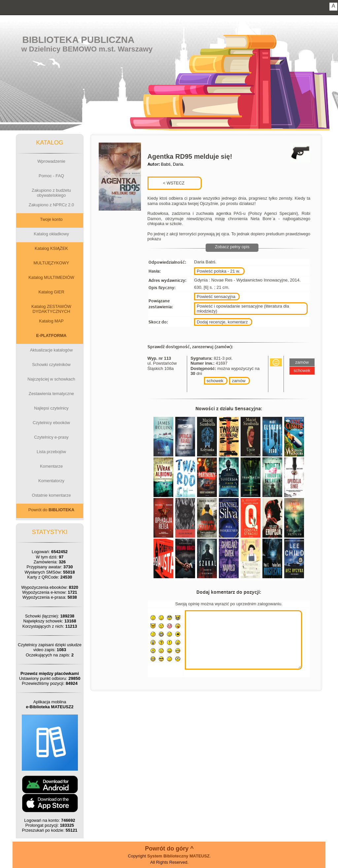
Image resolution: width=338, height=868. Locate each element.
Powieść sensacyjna (216, 297)
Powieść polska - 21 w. (219, 271)
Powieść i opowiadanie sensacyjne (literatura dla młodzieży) (243, 309)
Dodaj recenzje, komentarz (222, 322)
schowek (215, 381)
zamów (238, 381)
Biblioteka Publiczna (79, 40)
